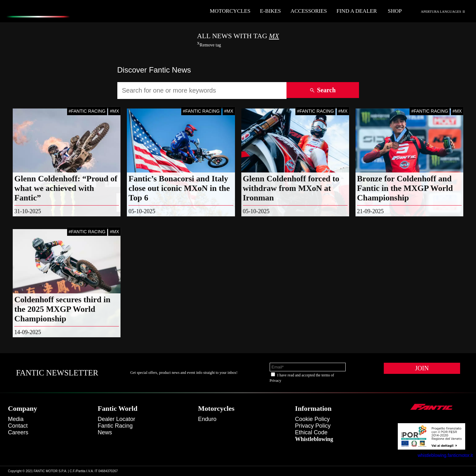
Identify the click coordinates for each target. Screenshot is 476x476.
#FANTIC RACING (87, 111)
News (105, 432)
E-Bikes (271, 11)
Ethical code (311, 432)
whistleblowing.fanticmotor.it (445, 455)
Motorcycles (230, 11)
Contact (18, 426)
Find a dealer (357, 11)
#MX (114, 111)
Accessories (309, 11)
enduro (207, 419)
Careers (18, 432)
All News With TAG (238, 36)
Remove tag (209, 45)
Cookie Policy (312, 419)
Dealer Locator (116, 419)
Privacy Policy (313, 426)
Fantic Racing (115, 426)
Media (16, 419)
